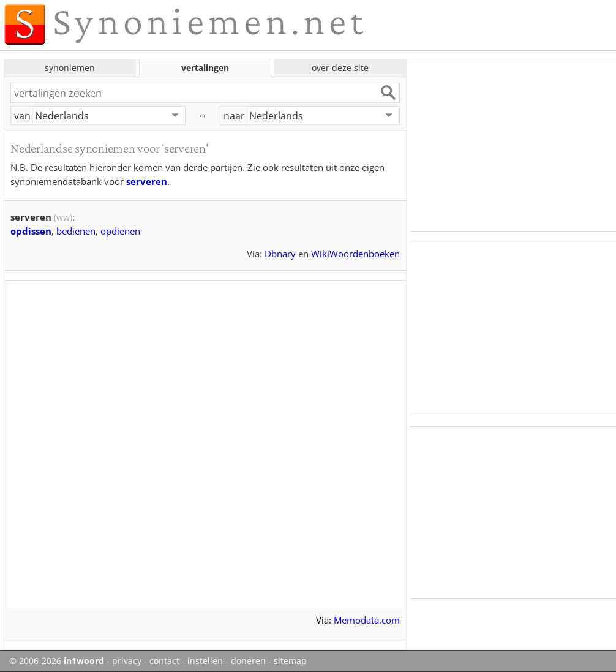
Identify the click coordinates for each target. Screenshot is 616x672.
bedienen (76, 231)
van (22, 116)
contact (164, 661)
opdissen (31, 231)
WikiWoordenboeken (355, 254)
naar (234, 116)
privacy (127, 661)
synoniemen (70, 68)
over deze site (340, 68)
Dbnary (280, 254)
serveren (147, 181)
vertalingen (205, 68)
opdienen (120, 231)
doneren (248, 661)
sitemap (290, 661)
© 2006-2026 (57, 661)
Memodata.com (367, 620)
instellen (205, 661)
